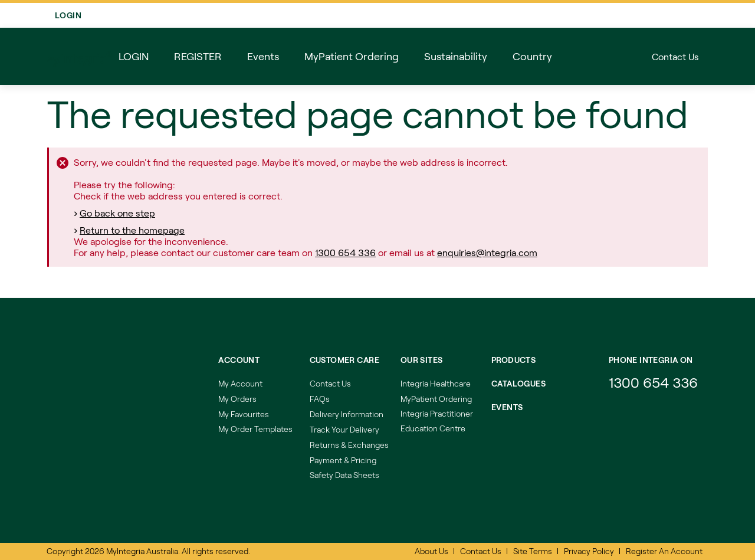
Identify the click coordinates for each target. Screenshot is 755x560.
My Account (240, 383)
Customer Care (344, 360)
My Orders (237, 399)
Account (239, 360)
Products (513, 360)
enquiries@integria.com (487, 253)
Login (686, 16)
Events (507, 407)
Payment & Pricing (343, 460)
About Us (431, 551)
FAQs (320, 399)
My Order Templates (255, 429)
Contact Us (675, 58)
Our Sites (422, 360)
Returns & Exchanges (349, 445)
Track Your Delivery (344, 429)
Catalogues (518, 383)
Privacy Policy (589, 551)
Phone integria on (651, 360)
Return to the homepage (132, 231)
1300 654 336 (345, 253)
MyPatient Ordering (436, 399)
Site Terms (533, 551)
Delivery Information (347, 414)
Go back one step (117, 214)
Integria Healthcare (436, 383)
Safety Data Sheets (344, 475)
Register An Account (664, 551)
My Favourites (244, 414)
